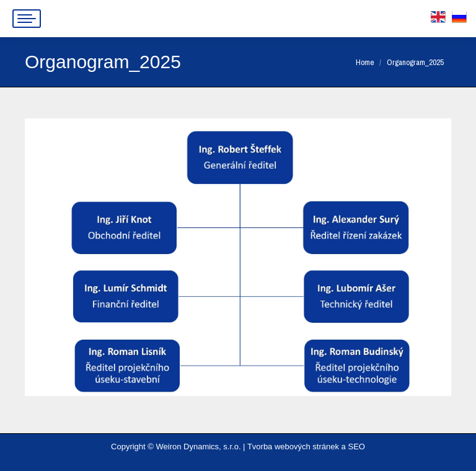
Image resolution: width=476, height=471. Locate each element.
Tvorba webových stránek (293, 447)
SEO (356, 447)
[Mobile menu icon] (27, 19)
